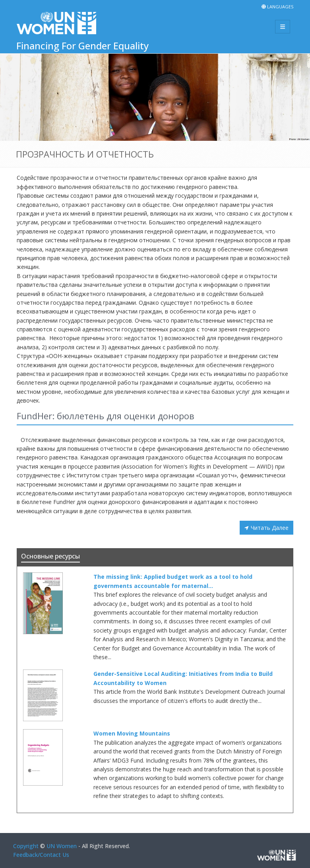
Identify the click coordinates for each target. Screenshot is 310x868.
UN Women (62, 846)
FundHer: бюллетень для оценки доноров (106, 416)
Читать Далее (270, 528)
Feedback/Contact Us (41, 855)
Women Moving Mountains (132, 733)
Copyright (26, 846)
